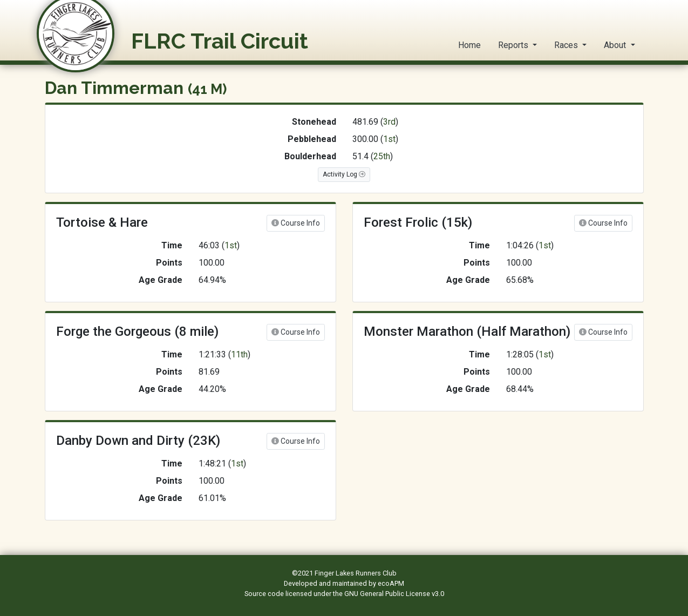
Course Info (296, 223)
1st (389, 139)
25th (382, 156)
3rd (389, 122)
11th (239, 354)
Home (469, 45)
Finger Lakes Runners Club (356, 573)
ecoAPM (391, 583)
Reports (514, 45)
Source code (265, 594)
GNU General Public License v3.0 (394, 594)
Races (567, 45)
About (616, 45)
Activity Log (344, 174)
